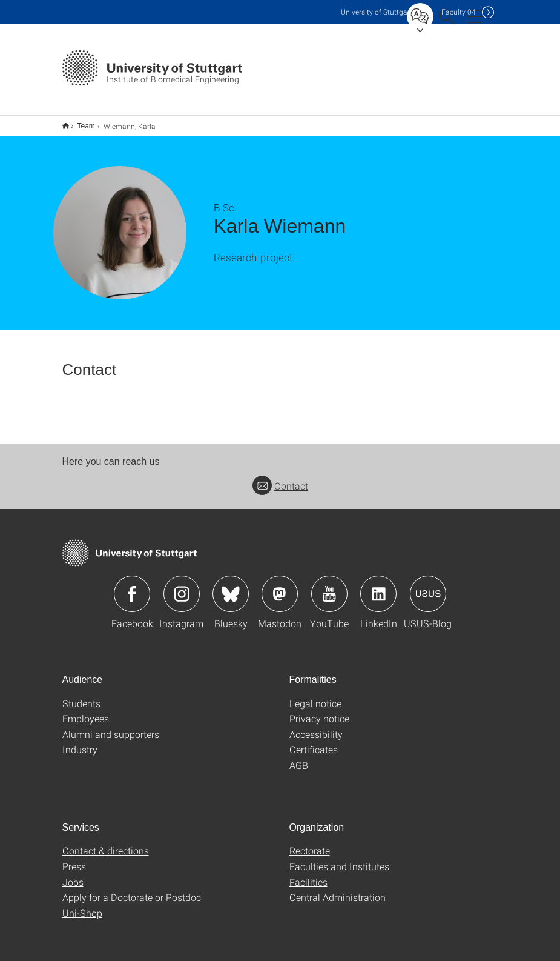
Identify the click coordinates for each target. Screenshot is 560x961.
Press (74, 858)
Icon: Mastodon (280, 586)
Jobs (73, 874)
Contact (280, 478)
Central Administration (338, 889)
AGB (299, 757)
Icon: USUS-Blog (428, 586)
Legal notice (315, 695)
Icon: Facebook (132, 586)
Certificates (314, 741)
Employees (86, 710)
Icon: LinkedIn (378, 586)
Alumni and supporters (111, 726)
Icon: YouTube (329, 586)
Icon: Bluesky (231, 586)
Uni (377, 12)
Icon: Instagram (182, 586)
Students (81, 695)
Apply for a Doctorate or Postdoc (132, 889)
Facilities (308, 874)
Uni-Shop (82, 905)
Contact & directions (106, 843)
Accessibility (316, 726)
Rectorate (310, 843)
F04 (459, 12)
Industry (80, 741)
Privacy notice (319, 710)
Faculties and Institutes (339, 858)
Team (80, 122)
